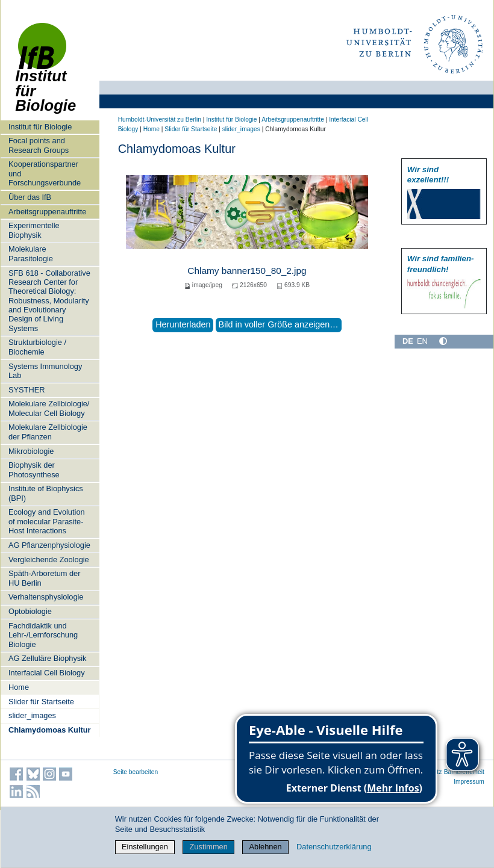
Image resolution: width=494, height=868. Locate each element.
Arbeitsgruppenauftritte (47, 212)
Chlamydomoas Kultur (50, 730)
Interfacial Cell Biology (47, 673)
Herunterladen (183, 324)
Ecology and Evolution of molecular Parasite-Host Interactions (47, 521)
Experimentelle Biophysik (34, 230)
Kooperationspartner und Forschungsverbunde (45, 173)
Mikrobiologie (31, 451)
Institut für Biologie (45, 74)
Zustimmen (209, 847)
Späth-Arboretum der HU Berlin (45, 578)
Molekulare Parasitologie (31, 253)
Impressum (469, 782)
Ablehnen (266, 847)
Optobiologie (30, 611)
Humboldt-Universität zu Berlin (160, 119)
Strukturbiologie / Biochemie (37, 347)
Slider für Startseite (41, 702)
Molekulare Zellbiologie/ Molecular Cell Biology (49, 408)
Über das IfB (30, 197)
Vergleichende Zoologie (49, 560)
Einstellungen (145, 847)
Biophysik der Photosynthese (34, 470)
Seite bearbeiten (136, 772)
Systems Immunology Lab (45, 371)
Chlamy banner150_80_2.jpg (247, 271)
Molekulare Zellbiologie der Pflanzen (48, 432)
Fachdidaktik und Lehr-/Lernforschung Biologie (43, 635)
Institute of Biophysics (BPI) (46, 493)
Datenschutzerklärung (334, 847)
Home (19, 687)
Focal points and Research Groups (39, 145)
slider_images (32, 715)
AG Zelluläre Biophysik (47, 658)
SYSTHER (27, 390)
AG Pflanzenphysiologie (49, 545)
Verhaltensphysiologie (46, 597)
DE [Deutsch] (408, 341)
